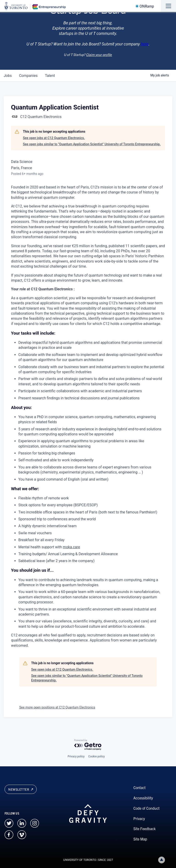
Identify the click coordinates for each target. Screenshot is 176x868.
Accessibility (143, 798)
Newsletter (21, 789)
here (145, 49)
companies (28, 76)
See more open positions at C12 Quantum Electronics (57, 707)
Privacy (139, 818)
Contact (139, 787)
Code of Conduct (146, 808)
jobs (8, 76)
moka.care (71, 547)
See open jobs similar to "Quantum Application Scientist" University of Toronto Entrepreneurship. (92, 144)
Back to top (162, 860)
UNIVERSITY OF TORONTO (80, 860)
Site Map (140, 839)
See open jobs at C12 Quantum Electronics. (54, 138)
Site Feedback (144, 829)
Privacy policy (76, 756)
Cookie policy (96, 756)
